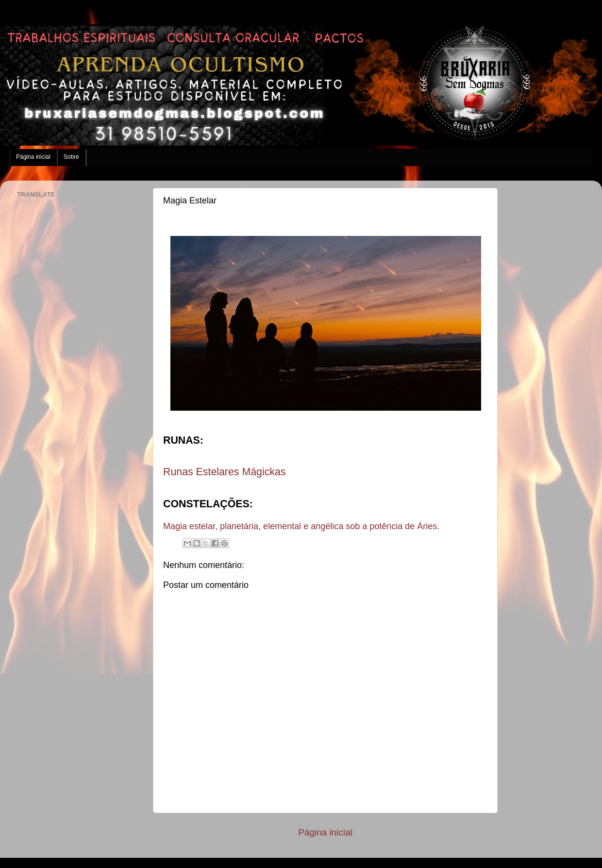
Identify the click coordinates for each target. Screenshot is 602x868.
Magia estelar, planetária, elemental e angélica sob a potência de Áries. (301, 526)
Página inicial (33, 157)
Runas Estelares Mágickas (225, 472)
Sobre (71, 157)
